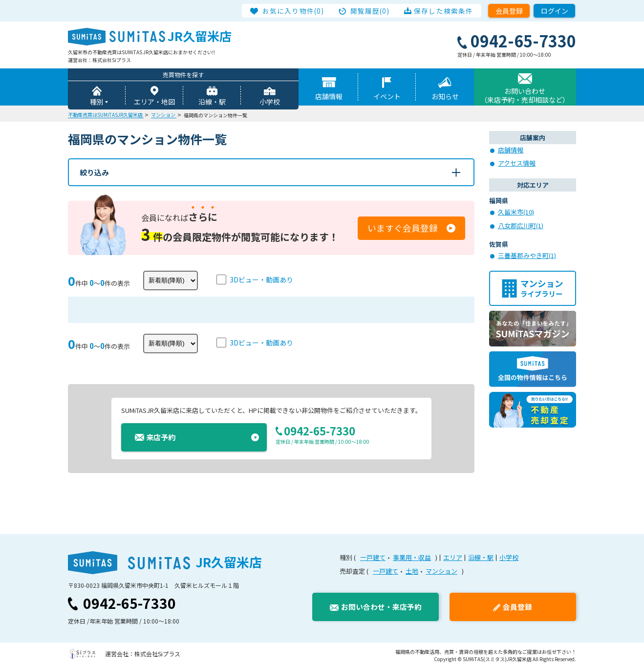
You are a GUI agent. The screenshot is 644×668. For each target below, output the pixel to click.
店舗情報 (329, 96)
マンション (441, 571)
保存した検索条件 (443, 11)
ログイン (555, 11)
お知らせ (445, 96)
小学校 (270, 102)
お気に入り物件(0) (293, 11)
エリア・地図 (154, 102)
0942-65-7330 (129, 603)
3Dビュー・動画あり (261, 280)
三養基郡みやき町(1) (527, 255)
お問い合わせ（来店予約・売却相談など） (525, 95)
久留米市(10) (516, 212)
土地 (412, 571)
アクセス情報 (517, 163)
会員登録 (509, 11)
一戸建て (373, 557)
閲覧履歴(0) (370, 11)
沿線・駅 (212, 102)
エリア (453, 557)
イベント (387, 96)
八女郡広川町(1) (521, 226)
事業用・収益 (412, 557)
